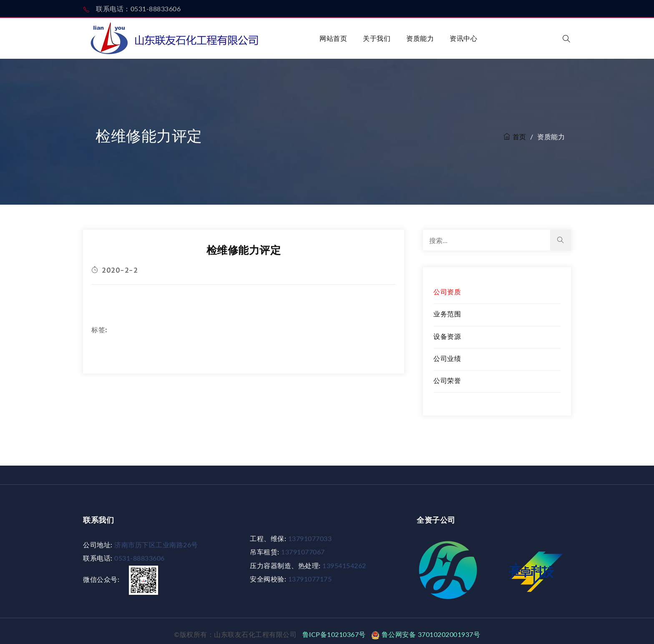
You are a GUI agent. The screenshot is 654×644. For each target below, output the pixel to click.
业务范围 (447, 314)
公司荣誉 (447, 380)
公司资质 (447, 292)
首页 (515, 137)
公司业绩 (447, 358)
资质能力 (420, 38)
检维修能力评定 (244, 250)
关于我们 (377, 38)
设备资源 (447, 336)
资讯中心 (463, 38)
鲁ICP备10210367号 (336, 634)
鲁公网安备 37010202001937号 (426, 634)
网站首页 (333, 38)
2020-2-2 (114, 270)
